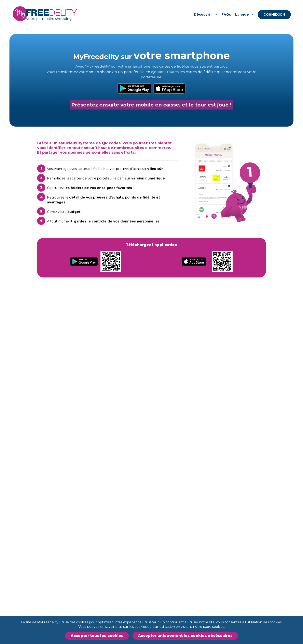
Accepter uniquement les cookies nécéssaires (185, 636)
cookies (218, 627)
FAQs (232, 15)
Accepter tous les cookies (97, 636)
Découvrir (211, 15)
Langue (250, 15)
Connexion (280, 15)
